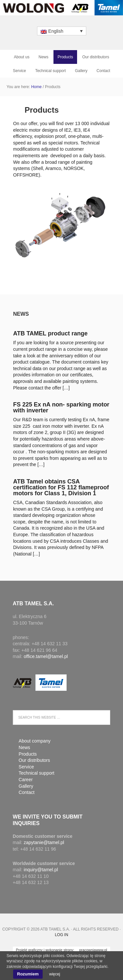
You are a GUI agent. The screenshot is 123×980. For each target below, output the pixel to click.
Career (26, 780)
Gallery (26, 786)
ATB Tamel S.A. (61, 10)
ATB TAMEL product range (50, 333)
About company (35, 741)
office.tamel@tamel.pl (46, 656)
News (21, 314)
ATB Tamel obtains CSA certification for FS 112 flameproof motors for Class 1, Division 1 (61, 487)
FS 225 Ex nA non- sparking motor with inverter (61, 407)
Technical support (37, 773)
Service (26, 767)
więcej (55, 974)
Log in (61, 935)
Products (28, 754)
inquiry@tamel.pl (41, 870)
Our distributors (34, 760)
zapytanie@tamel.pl (44, 842)
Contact (27, 792)
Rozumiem (28, 974)
